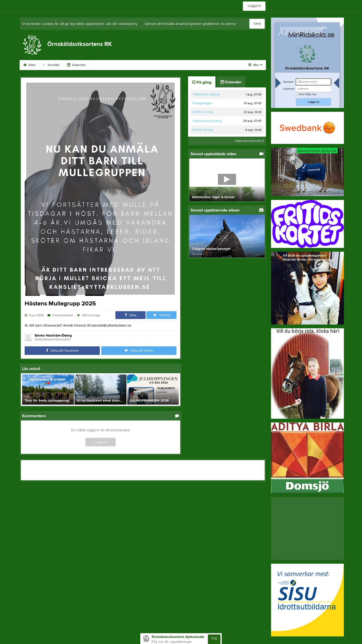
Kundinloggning (131, 65)
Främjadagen (203, 103)
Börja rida (163, 65)
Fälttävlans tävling (206, 94)
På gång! (189, 65)
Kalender (77, 65)
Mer (255, 65)
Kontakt (51, 65)
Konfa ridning (203, 112)
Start (29, 65)
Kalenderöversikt (250, 141)
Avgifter (214, 65)
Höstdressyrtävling (207, 121)
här (141, 24)
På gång (202, 82)
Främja (101, 65)
